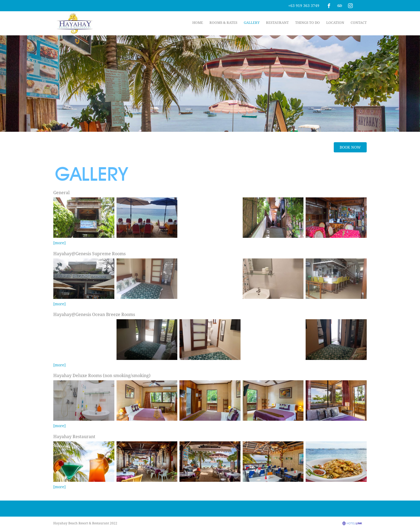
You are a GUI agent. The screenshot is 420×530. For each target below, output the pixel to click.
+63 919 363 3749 (304, 5)
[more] (59, 243)
